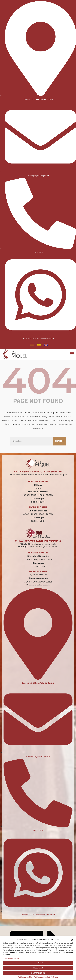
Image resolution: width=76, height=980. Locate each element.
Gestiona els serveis (11, 959)
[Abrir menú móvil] (72, 354)
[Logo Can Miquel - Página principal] (15, 354)
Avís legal (55, 977)
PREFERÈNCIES (38, 973)
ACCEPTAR (38, 963)
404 (39, 380)
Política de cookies (25, 977)
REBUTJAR (38, 968)
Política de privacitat (42, 977)
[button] (72, 940)
